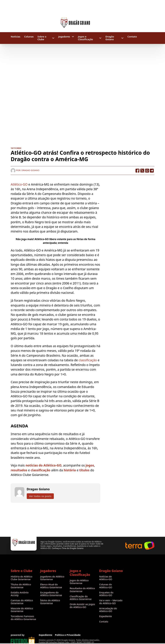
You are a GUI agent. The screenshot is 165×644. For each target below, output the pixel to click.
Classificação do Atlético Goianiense (81, 598)
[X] (142, 171)
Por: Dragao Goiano (25, 170)
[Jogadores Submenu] (73, 37)
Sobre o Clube (42, 38)
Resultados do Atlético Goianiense (82, 590)
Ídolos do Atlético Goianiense (50, 602)
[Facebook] (137, 171)
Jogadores (64, 37)
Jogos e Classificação (85, 38)
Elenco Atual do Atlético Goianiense (51, 586)
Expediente (106, 616)
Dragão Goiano (110, 38)
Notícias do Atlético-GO (106, 578)
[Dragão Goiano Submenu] (122, 38)
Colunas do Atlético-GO (106, 586)
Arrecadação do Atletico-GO (108, 610)
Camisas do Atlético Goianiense (22, 602)
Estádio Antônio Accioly (20, 594)
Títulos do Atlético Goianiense (21, 586)
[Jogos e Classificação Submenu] (100, 38)
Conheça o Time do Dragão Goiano (68, 548)
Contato (132, 37)
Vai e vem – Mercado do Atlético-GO (111, 602)
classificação (88, 360)
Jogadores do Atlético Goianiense (52, 578)
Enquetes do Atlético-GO (106, 594)
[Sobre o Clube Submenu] (53, 38)
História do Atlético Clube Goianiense (21, 578)
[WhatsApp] (147, 171)
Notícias (15, 37)
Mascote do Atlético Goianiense (22, 610)
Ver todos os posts (40, 496)
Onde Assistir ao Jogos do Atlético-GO (82, 606)
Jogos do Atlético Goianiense (79, 582)
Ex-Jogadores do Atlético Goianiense (51, 594)
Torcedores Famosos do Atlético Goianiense (23, 618)
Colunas (29, 37)
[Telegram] (152, 171)
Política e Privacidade (68, 635)
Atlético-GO (19, 184)
